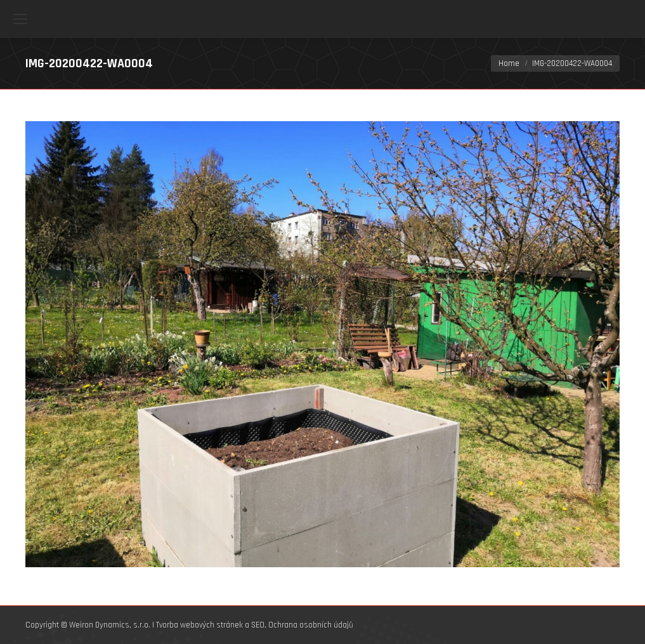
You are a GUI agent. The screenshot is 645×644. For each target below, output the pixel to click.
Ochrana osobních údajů (311, 625)
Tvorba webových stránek (199, 625)
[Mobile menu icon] (20, 19)
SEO (258, 625)
